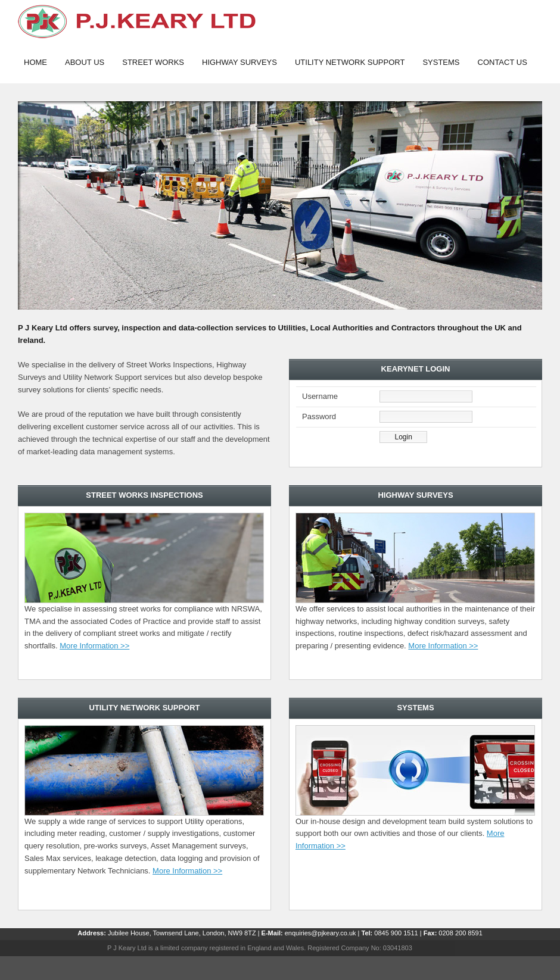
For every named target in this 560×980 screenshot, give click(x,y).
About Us (85, 62)
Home (35, 62)
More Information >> (94, 646)
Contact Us (503, 62)
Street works (153, 62)
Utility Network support (350, 62)
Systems (441, 62)
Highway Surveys (239, 62)
